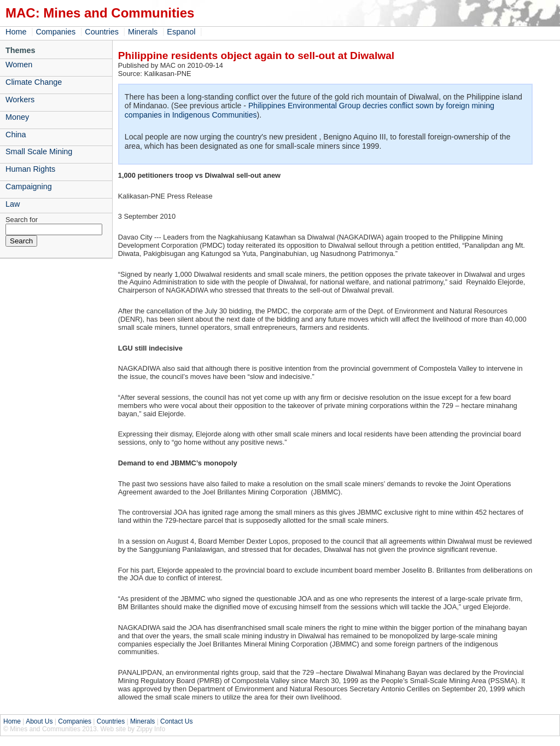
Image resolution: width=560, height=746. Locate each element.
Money (17, 117)
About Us (39, 721)
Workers (20, 100)
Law (13, 204)
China (16, 135)
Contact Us (176, 721)
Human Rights (30, 169)
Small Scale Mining (39, 151)
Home (16, 32)
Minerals (143, 32)
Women (19, 65)
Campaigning (29, 186)
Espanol (181, 32)
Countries (102, 32)
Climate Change (34, 82)
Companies (56, 32)
